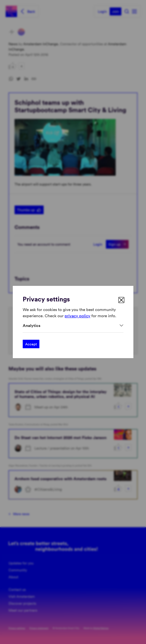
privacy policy (77, 315)
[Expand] (73, 325)
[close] (121, 300)
